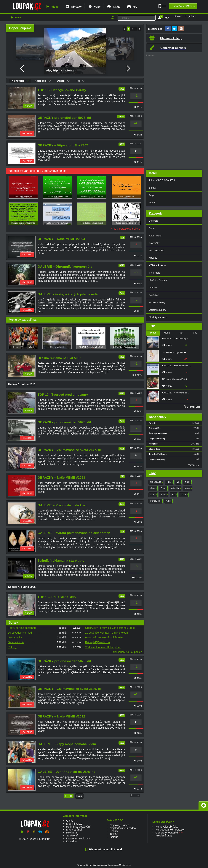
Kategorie (43, 81)
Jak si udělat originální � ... (175, 352)
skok (188, 482)
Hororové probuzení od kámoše (104, 637)
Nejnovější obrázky (167, 827)
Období (63, 81)
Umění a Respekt (158, 280)
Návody (153, 258)
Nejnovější (20, 81)
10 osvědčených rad (20, 633)
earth (153, 495)
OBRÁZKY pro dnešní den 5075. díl (64, 661)
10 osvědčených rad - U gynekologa (107, 633)
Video (52, 7)
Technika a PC (157, 250)
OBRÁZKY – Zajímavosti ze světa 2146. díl (70, 689)
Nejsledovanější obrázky (170, 830)
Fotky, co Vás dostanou (22, 628)
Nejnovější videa (120, 825)
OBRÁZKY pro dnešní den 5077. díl (64, 118)
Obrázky (73, 7)
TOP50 (114, 834)
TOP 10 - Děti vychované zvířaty (62, 90)
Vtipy (94, 7)
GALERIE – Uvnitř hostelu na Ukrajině (66, 772)
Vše (195, 333)
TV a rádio (155, 273)
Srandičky (154, 243)
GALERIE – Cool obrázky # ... (176, 339)
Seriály (153, 188)
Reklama (72, 833)
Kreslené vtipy (164, 836)
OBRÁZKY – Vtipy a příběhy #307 (63, 145)
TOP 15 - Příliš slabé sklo (57, 597)
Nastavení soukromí (78, 838)
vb (179, 482)
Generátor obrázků (167, 833)
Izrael (184, 495)
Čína (164, 488)
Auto (169, 501)
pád (174, 495)
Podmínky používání (78, 827)
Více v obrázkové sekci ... (126, 229)
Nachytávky (15, 637)
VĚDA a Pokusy (157, 265)
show (154, 488)
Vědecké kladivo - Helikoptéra (103, 647)
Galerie (153, 288)
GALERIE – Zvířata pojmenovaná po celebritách (74, 533)
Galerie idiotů (16, 642)
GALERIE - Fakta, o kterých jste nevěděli (68, 294)
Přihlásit (178, 16)
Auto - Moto (155, 236)
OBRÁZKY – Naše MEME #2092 (61, 716)
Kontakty (71, 841)
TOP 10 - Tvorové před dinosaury (63, 395)
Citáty (114, 7)
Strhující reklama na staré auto (61, 560)
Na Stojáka (156, 482)
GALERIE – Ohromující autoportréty (65, 267)
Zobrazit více (192, 407)
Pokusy (12, 647)
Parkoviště (156, 501)
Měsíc (167, 333)
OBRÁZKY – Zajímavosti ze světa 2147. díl (70, 450)
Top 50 (153, 203)
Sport (152, 228)
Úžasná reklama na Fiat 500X (60, 358)
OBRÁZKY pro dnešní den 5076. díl (64, 422)
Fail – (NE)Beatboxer (98, 642)
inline (164, 495)
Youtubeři (154, 295)
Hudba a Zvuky (157, 302)
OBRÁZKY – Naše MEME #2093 (61, 478)
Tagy (152, 195)
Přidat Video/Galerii (183, 6)
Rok (181, 333)
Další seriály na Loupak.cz (126, 652)
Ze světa (154, 221)
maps (188, 488)
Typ (81, 81)
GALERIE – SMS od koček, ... (176, 366)
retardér (176, 488)
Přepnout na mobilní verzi (104, 849)
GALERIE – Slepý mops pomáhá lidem (67, 744)
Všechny (194, 465)
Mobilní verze (74, 824)
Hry (132, 7)
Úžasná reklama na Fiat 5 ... (176, 379)
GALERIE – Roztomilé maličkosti (63, 505)
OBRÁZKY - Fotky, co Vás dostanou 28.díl (110, 628)
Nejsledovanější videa (123, 828)
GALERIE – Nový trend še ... (176, 393)
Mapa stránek (74, 830)
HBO (170, 482)
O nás (70, 821)
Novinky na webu (158, 317)
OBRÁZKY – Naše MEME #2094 (61, 239)
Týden (153, 333)
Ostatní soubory (157, 310)
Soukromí (72, 836)
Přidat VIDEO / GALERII (162, 180)
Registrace (191, 16)
